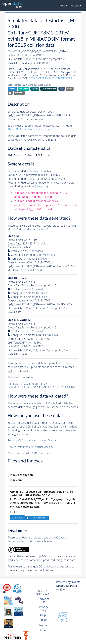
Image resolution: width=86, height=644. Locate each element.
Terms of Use (44, 600)
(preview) (38, 251)
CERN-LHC (19, 93)
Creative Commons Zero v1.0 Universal (37, 539)
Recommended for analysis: (30, 171)
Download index (36, 518)
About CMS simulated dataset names (30, 129)
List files (17, 518)
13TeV (70, 89)
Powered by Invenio (68, 582)
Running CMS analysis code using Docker (32, 440)
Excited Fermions (49, 89)
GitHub (43, 620)
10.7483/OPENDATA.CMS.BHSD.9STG (50, 78)
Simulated (24, 89)
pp (10, 93)
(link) (53, 255)
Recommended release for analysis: (29, 179)
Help (43, 615)
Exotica (35, 89)
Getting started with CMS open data (29, 453)
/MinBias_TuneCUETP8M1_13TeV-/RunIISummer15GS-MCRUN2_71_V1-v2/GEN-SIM (41, 386)
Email (44, 630)
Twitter (43, 625)
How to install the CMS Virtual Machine (31, 447)
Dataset (12, 89)
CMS (62, 89)
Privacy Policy (44, 608)
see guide (41, 186)
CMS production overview (42, 228)
